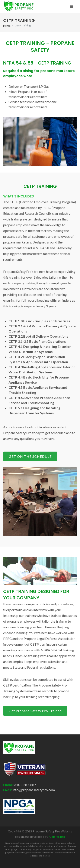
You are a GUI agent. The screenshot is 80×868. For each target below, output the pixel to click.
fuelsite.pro (57, 837)
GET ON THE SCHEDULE (30, 456)
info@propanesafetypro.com (33, 790)
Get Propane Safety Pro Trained (35, 711)
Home (7, 26)
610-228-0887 (25, 785)
